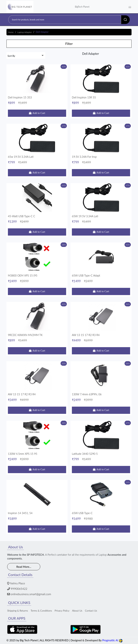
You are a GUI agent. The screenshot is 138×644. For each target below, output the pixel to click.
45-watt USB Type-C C (37, 219)
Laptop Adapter (25, 32)
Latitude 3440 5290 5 (101, 457)
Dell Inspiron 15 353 (37, 100)
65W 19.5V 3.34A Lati (101, 219)
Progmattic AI (110, 640)
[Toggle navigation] (130, 7)
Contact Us (91, 611)
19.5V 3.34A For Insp (101, 160)
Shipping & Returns (18, 611)
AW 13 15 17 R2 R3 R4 (101, 338)
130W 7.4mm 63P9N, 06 (101, 397)
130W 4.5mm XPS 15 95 (37, 457)
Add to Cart (38, 113)
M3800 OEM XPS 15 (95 (37, 278)
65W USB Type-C (101, 516)
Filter (69, 44)
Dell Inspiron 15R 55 (101, 100)
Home (11, 32)
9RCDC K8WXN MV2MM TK (37, 338)
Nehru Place (17, 583)
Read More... (24, 567)
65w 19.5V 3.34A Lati (37, 160)
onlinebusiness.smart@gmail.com (31, 594)
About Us (77, 611)
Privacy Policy (62, 611)
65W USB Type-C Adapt (101, 278)
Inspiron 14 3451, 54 (37, 516)
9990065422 (19, 589)
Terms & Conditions (41, 611)
